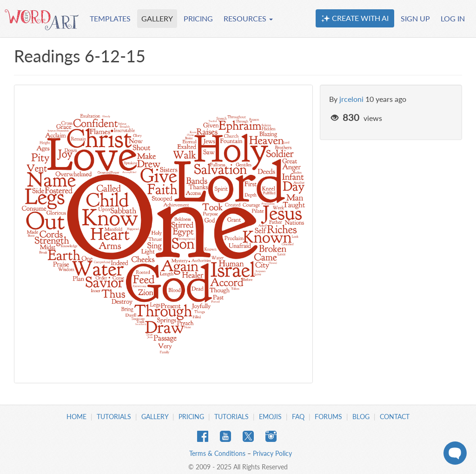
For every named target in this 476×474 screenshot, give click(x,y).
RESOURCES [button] (248, 18)
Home (76, 417)
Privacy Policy (272, 453)
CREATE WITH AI (355, 18)
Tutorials (114, 417)
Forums (328, 417)
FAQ (298, 417)
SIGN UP (415, 18)
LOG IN (453, 18)
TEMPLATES (110, 18)
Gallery (155, 417)
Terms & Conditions (217, 453)
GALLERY (157, 18)
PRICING (198, 18)
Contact (395, 417)
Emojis (270, 417)
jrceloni (351, 99)
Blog (361, 417)
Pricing (191, 417)
